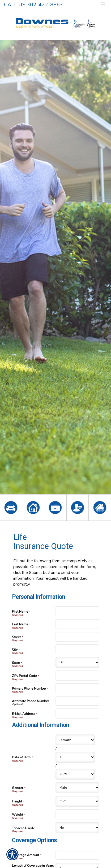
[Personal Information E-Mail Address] (77, 714)
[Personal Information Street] (77, 637)
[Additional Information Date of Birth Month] (75, 740)
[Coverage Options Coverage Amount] (77, 855)
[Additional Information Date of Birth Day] (75, 757)
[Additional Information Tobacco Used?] (77, 828)
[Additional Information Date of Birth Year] (75, 774)
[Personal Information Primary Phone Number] (77, 688)
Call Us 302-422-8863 (33, 5)
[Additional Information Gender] (77, 788)
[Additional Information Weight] (77, 814)
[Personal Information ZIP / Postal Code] (77, 676)
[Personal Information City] (77, 649)
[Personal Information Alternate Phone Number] (77, 701)
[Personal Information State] (77, 662)
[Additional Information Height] (77, 801)
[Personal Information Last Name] (77, 624)
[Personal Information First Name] (77, 611)
